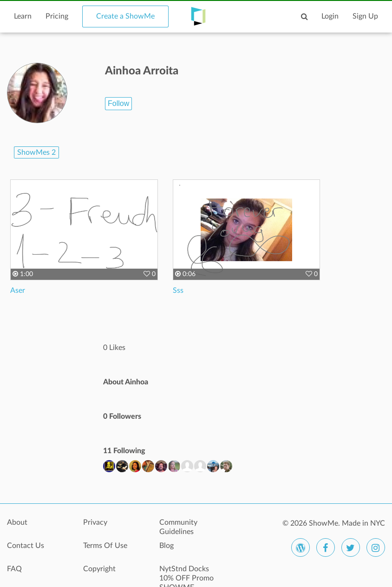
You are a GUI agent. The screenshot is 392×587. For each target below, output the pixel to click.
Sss (178, 290)
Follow (118, 103)
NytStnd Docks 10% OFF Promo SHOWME (186, 574)
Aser (18, 290)
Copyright (99, 569)
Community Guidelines (178, 527)
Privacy (95, 522)
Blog (167, 546)
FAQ (14, 569)
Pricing (57, 16)
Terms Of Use (105, 546)
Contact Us (26, 546)
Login (330, 16)
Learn (23, 16)
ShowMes (36, 152)
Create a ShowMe (125, 16)
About (17, 522)
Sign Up (365, 16)
